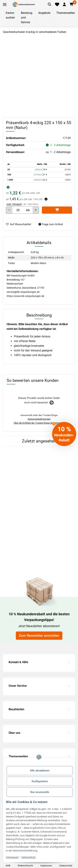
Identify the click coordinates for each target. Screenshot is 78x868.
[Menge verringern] (9, 210)
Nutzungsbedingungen (39, 419)
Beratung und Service (27, 18)
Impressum (12, 857)
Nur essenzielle (40, 792)
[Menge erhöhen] (36, 210)
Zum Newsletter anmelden (39, 636)
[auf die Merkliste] (20, 224)
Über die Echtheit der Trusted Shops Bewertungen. (39, 423)
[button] (64, 4)
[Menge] (18, 210)
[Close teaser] (54, 424)
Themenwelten (66, 13)
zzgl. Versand (14, 204)
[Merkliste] (57, 4)
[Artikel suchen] (50, 4)
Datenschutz (29, 857)
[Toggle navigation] (5, 5)
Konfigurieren (40, 781)
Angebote (44, 13)
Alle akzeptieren (40, 771)
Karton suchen (10, 15)
